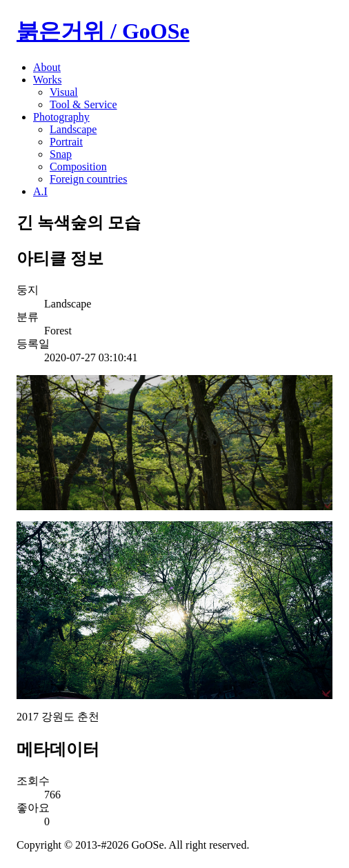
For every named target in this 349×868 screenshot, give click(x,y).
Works (47, 80)
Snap (61, 154)
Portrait (66, 142)
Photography (61, 117)
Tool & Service (83, 104)
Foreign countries (88, 179)
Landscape (73, 129)
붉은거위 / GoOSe (103, 31)
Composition (78, 166)
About (47, 67)
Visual (64, 92)
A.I (40, 191)
